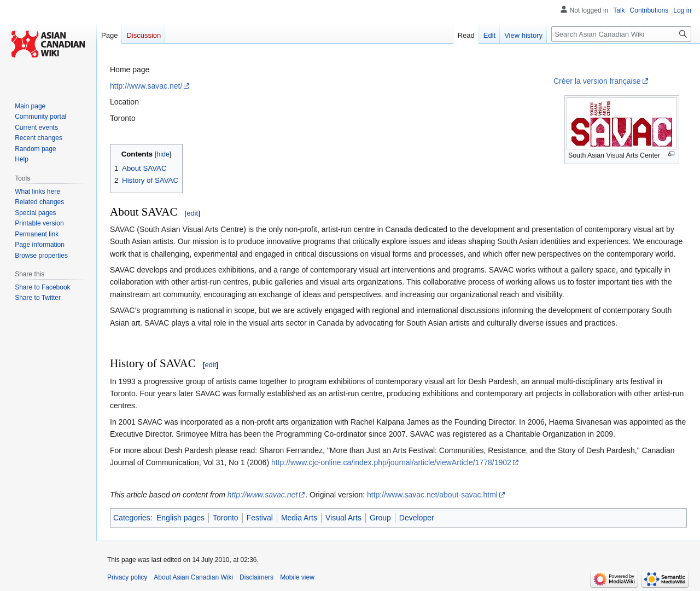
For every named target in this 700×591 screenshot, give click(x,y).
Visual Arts (343, 518)
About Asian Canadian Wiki (193, 577)
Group (380, 518)
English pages (180, 518)
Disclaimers (256, 577)
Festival (260, 518)
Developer (417, 518)
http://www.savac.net (262, 495)
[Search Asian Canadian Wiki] (621, 34)
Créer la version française (597, 81)
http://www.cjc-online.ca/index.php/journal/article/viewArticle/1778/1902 (391, 462)
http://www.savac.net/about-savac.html (432, 495)
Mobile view (297, 577)
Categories (132, 518)
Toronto (226, 518)
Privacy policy (127, 577)
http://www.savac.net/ (146, 86)
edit (192, 213)
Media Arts (299, 518)
